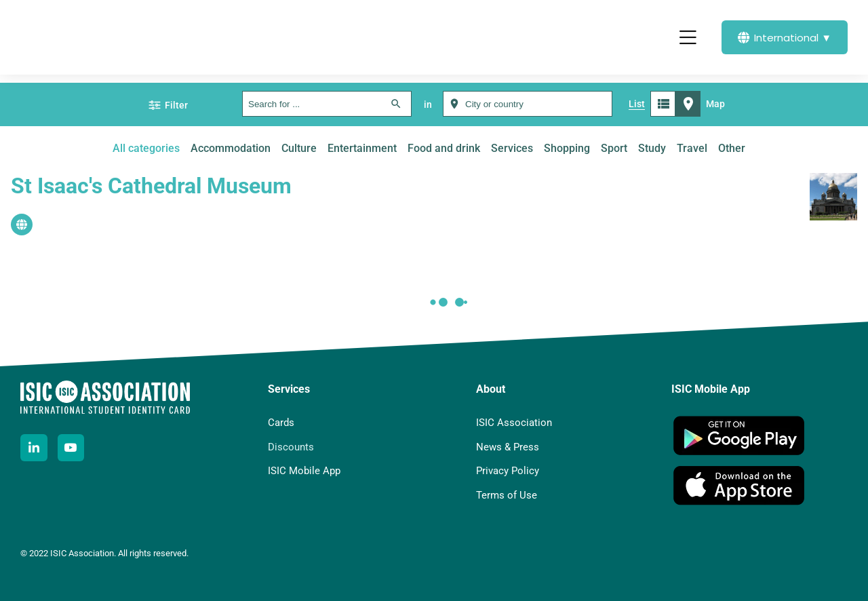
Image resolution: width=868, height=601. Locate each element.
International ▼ (785, 38)
